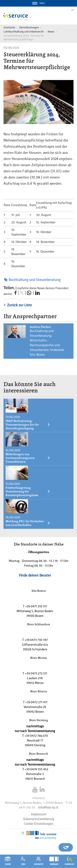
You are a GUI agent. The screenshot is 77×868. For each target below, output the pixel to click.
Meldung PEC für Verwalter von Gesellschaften (28, 523)
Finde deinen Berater (35, 575)
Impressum (39, 814)
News (51, 32)
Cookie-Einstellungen (39, 824)
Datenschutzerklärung (39, 819)
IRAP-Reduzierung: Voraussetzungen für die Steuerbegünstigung (28, 425)
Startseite (9, 27)
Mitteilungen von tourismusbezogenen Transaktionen (28, 458)
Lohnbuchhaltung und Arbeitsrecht (24, 32)
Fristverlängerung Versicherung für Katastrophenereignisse (28, 491)
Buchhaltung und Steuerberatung (32, 280)
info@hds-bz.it (48, 808)
